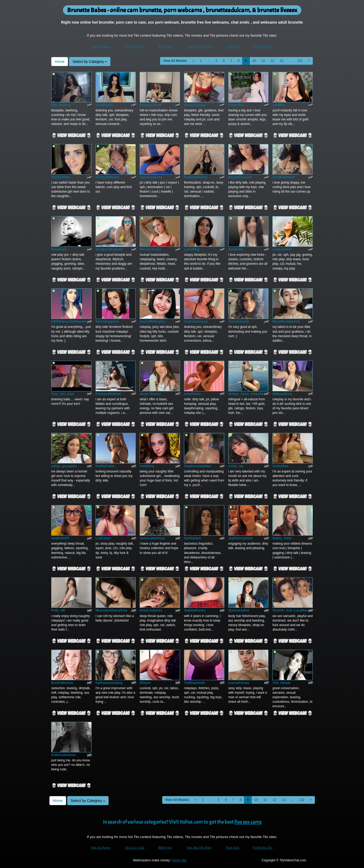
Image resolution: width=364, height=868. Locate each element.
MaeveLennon (150, 249)
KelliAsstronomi (63, 755)
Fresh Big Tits (263, 46)
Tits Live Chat (135, 46)
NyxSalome (193, 538)
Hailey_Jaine (282, 538)
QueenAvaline (239, 610)
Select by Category (90, 62)
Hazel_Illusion (150, 394)
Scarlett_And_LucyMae (290, 610)
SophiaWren (61, 177)
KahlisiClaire (105, 466)
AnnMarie (147, 466)
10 (254, 61)
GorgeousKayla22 (109, 249)
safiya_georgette (64, 466)
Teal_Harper (281, 683)
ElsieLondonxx (151, 610)
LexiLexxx (103, 538)
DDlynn (145, 683)
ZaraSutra (236, 249)
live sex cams (248, 822)
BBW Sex (165, 46)
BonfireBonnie (62, 683)
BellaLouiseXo (195, 105)
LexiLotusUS (282, 249)
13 (282, 61)
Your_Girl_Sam (63, 394)
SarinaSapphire (107, 322)
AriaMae (279, 105)
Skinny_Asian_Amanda (246, 394)
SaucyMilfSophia (152, 322)
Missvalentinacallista (111, 610)
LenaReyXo (104, 105)
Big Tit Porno (101, 46)
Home (60, 62)
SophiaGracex (195, 610)
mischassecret (151, 177)
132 (300, 61)
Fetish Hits (179, 860)
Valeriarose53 (239, 322)
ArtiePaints (192, 394)
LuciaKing (192, 249)
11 (263, 61)
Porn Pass (233, 46)
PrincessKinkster (109, 394)
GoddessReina (284, 177)
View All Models (175, 61)
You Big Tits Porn (199, 46)
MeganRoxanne (240, 177)
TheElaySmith (194, 683)
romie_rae (236, 466)
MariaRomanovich (286, 322)
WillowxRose (282, 394)
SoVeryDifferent (108, 177)
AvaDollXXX (60, 538)
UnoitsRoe (280, 466)
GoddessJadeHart (198, 466)
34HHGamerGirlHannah (69, 322)
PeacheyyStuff (151, 105)
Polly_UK (58, 610)
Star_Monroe (61, 105)
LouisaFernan (239, 683)
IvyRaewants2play (109, 683)
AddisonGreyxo (196, 322)
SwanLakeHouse (152, 538)
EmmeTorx (236, 105)
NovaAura (59, 249)
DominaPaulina (196, 177)
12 (272, 61)
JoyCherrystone (240, 538)
